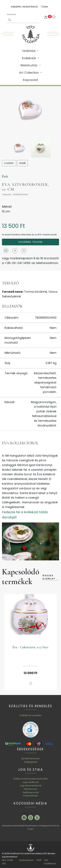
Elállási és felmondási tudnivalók (31, 779)
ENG (44, 7)
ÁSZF (39, 860)
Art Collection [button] (29, 73)
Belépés (16, 7)
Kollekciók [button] (29, 58)
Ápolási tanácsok (30, 758)
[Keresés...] (23, 15)
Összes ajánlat (51, 577)
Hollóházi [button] (29, 51)
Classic (9, 163)
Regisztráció (31, 7)
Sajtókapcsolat (31, 792)
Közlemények (30, 796)
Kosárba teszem (30, 242)
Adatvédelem (27, 860)
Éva (5, 176)
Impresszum (30, 789)
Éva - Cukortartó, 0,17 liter (30, 647)
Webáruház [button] (29, 65)
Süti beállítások (50, 862)
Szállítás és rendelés (30, 715)
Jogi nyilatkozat (30, 782)
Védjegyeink (31, 762)
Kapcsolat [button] (30, 80)
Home (22, 163)
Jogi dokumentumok (30, 786)
